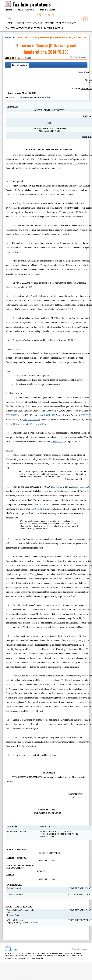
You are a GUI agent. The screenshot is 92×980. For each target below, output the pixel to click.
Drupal (85, 949)
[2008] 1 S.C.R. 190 (31, 420)
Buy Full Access (53, 28)
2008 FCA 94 (57, 442)
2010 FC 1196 (38, 509)
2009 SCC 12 (12, 424)
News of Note (23, 23)
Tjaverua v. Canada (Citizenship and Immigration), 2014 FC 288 (51, 37)
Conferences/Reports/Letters (24, 28)
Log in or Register (46, 14)
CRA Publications (44, 23)
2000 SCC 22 (56, 487)
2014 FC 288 (25, 58)
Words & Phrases (66, 23)
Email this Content (79, 57)
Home (9, 23)
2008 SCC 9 (86, 415)
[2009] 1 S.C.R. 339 (36, 424)
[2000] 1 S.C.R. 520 (81, 487)
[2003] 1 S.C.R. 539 (46, 415)
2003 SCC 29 (12, 415)
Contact (8, 947)
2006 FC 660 (56, 464)
